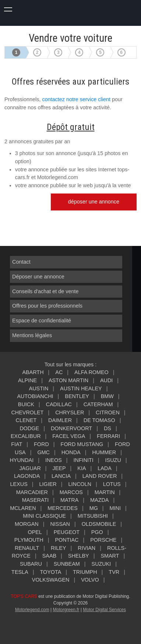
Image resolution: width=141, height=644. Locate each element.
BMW (107, 396)
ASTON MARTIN (68, 380)
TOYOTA (50, 572)
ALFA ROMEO (91, 372)
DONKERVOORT (71, 428)
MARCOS (71, 492)
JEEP (59, 468)
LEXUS (19, 484)
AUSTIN (39, 388)
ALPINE (27, 380)
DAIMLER (60, 420)
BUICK (26, 404)
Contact (21, 262)
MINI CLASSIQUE (44, 516)
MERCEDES (63, 508)
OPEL (35, 532)
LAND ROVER (100, 476)
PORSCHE (103, 540)
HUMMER (104, 452)
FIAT (17, 444)
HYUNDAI (22, 460)
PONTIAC (67, 540)
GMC (43, 452)
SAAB (49, 556)
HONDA (71, 452)
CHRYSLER (70, 412)
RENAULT (27, 548)
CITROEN (108, 412)
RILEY (59, 548)
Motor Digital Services (104, 610)
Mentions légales (32, 335)
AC (59, 372)
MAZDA (99, 500)
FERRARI (108, 436)
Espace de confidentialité (42, 321)
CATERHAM (98, 404)
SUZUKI (101, 564)
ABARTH (33, 372)
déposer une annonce (94, 202)
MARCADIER (32, 492)
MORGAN (27, 524)
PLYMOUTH (29, 540)
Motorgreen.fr (66, 610)
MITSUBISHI (93, 516)
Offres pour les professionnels (47, 306)
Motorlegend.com (32, 610)
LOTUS (112, 484)
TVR (114, 572)
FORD (41, 444)
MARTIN (105, 492)
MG (94, 508)
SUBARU (31, 564)
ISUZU (113, 460)
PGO (97, 532)
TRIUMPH (85, 572)
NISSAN (60, 524)
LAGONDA (27, 476)
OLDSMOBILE (99, 524)
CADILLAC (59, 404)
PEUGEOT (67, 532)
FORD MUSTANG (82, 444)
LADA (105, 468)
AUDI (106, 380)
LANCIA (61, 476)
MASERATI (36, 500)
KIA (82, 468)
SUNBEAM (67, 564)
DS (107, 428)
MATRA (69, 500)
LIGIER (48, 484)
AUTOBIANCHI (35, 396)
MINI (115, 508)
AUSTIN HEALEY (81, 388)
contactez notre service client (76, 99)
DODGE (29, 428)
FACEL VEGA (69, 436)
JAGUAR (30, 468)
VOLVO (90, 580)
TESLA (20, 572)
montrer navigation (8, 8)
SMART (110, 556)
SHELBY (79, 556)
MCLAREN (23, 508)
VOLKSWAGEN (51, 580)
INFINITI (84, 460)
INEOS (54, 460)
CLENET (26, 420)
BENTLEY (77, 396)
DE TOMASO (99, 420)
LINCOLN (80, 484)
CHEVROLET (27, 412)
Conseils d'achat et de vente (45, 291)
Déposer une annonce (38, 277)
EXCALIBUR (26, 436)
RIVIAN (87, 548)
